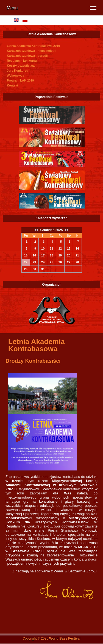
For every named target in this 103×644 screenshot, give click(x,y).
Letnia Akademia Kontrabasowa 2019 (33, 46)
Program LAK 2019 (20, 80)
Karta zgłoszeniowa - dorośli (27, 56)
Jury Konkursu (18, 71)
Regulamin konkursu (22, 61)
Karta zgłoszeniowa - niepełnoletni (32, 51)
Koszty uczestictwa (21, 66)
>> (66, 230)
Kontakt (12, 85)
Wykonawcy (16, 75)
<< (37, 230)
